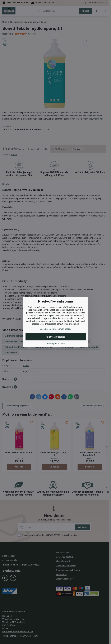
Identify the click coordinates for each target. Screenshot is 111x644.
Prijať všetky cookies (55, 337)
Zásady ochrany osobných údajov (55, 329)
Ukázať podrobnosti (55, 344)
